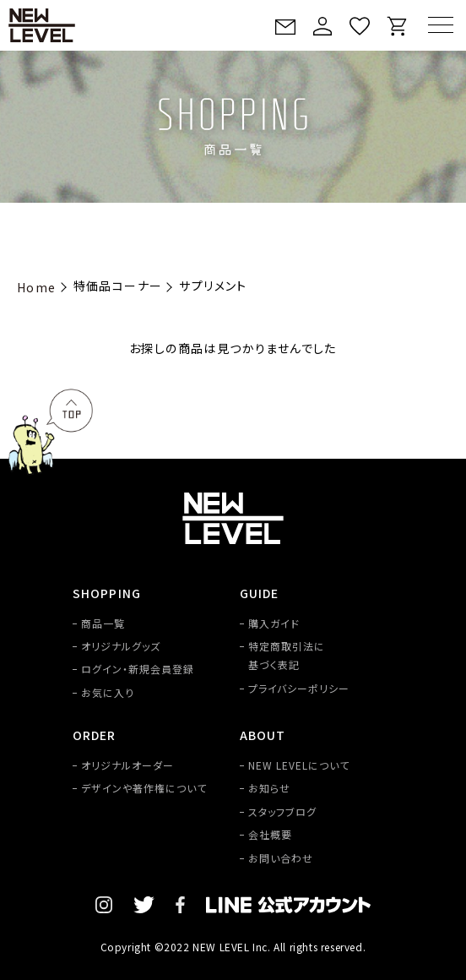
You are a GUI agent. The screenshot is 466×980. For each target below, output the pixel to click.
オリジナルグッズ (121, 646)
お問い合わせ (281, 858)
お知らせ (269, 788)
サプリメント (213, 286)
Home (37, 287)
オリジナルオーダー (127, 765)
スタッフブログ (282, 811)
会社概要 (270, 834)
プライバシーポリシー (299, 688)
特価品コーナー (118, 286)
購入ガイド (274, 623)
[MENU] (441, 25)
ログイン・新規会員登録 (138, 669)
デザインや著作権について (144, 788)
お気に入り (108, 692)
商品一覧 (103, 623)
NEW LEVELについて (298, 765)
